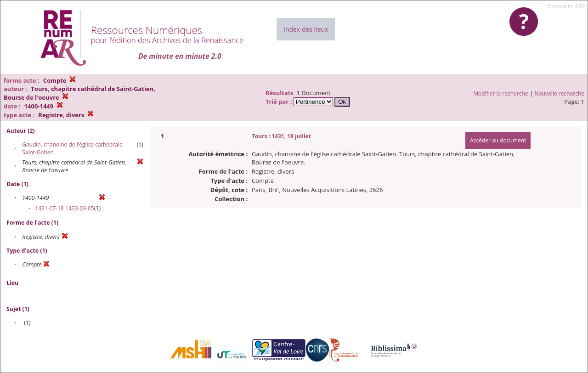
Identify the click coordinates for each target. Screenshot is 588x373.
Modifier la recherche (500, 93)
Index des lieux (306, 29)
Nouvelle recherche (560, 93)
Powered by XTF (566, 6)
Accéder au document (498, 140)
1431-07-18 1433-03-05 (64, 208)
